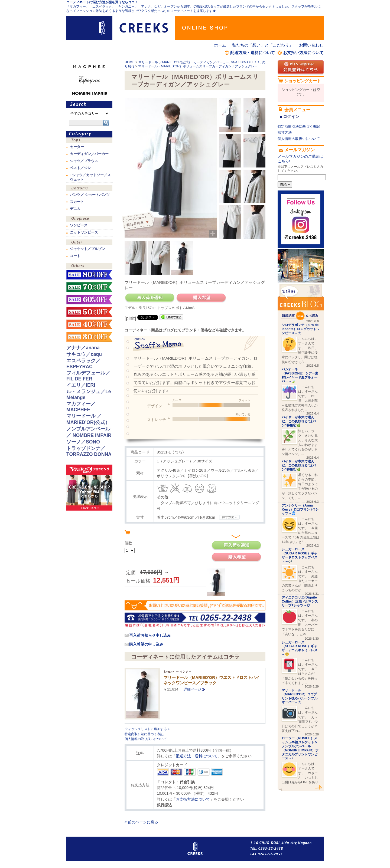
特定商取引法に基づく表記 (144, 734)
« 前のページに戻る (141, 822)
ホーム (220, 45)
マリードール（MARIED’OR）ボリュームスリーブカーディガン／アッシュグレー (198, 66)
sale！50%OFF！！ (89, 312)
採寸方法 (285, 132)
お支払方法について (193, 799)
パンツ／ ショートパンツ (90, 195)
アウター (89, 243)
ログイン (291, 116)
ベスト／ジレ (80, 168)
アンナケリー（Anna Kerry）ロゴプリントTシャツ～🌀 (300, 509)
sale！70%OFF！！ (89, 287)
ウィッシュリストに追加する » (147, 729)
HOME (130, 62)
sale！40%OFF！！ (89, 324)
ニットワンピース (84, 232)
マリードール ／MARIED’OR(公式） (165, 62)
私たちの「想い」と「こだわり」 (263, 45)
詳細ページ (192, 689)
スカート (77, 202)
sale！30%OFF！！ (246, 62)
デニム (75, 209)
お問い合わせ (311, 45)
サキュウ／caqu (84, 354)
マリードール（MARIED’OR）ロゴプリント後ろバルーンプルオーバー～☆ (300, 696)
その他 (89, 266)
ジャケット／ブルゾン (87, 249)
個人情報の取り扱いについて (146, 739)
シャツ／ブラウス (84, 161)
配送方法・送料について (253, 53)
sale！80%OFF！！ (89, 275)
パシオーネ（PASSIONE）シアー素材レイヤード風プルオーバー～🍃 (300, 375)
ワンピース (89, 219)
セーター (77, 147)
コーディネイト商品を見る (139, 222)
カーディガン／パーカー (211, 62)
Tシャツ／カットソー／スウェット (90, 177)
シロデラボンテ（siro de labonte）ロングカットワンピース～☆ (301, 329)
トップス (89, 141)
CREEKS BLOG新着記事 (301, 302)
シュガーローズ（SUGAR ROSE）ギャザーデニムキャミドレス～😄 (300, 648)
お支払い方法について (303, 53)
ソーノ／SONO (83, 442)
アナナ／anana (83, 348)
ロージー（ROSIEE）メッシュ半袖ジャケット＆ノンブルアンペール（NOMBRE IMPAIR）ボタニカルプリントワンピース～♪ (300, 748)
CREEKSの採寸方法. (229, 517)
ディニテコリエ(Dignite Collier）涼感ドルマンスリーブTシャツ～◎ (300, 601)
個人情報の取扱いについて (299, 139)
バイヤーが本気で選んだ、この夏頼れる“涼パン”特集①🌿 (299, 465)
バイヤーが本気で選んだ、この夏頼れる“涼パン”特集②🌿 (299, 421)
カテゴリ (89, 134)
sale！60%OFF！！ (89, 300)
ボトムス (89, 189)
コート (75, 256)
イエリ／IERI (81, 385)
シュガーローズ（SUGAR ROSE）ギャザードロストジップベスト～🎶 (300, 555)
